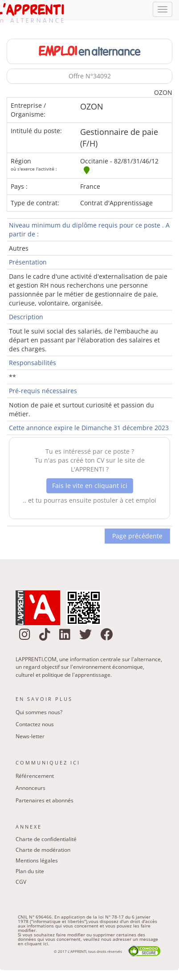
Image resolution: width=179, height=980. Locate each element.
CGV (21, 884)
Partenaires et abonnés (45, 802)
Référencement (35, 778)
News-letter (30, 738)
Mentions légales (37, 862)
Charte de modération (43, 852)
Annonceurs (31, 790)
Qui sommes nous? (39, 714)
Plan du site (30, 873)
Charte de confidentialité (46, 841)
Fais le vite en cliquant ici (90, 487)
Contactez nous (35, 726)
